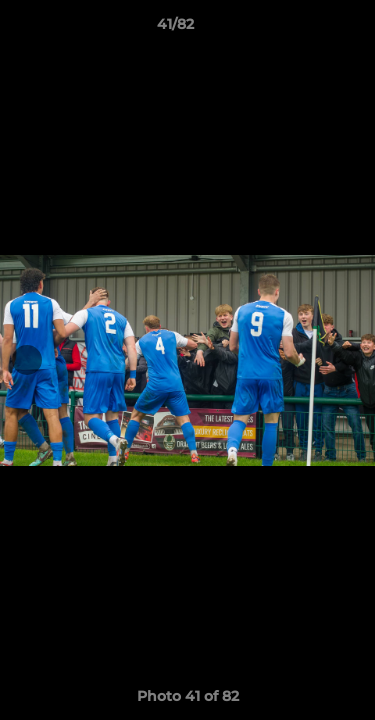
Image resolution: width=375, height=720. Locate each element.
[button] (303, 29)
